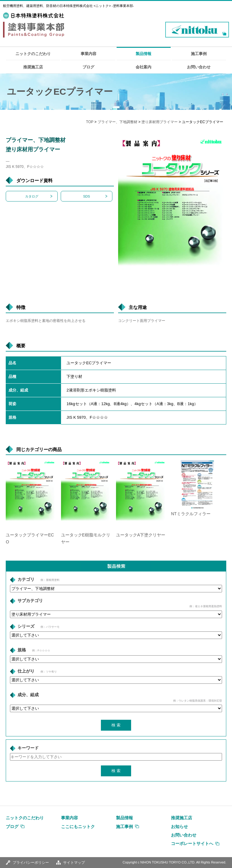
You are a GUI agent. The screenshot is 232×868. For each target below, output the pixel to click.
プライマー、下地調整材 (118, 122)
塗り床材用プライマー (159, 122)
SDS (87, 196)
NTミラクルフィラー (191, 514)
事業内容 (89, 54)
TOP (90, 122)
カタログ (32, 196)
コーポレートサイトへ (192, 843)
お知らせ (179, 827)
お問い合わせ (199, 67)
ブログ (88, 67)
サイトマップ (74, 863)
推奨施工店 (33, 67)
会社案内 (143, 67)
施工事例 (199, 54)
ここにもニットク (78, 827)
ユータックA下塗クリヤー (141, 535)
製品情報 (143, 54)
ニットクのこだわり (33, 54)
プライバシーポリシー (31, 863)
